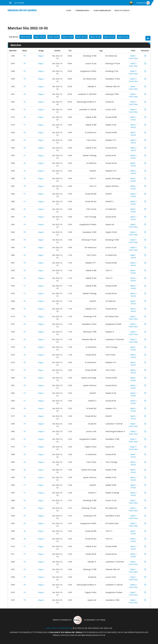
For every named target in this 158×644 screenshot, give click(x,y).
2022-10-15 (81, 37)
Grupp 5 (41, 224)
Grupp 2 (41, 71)
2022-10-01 (26, 37)
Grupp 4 (41, 102)
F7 (25, 125)
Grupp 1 (41, 56)
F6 (25, 132)
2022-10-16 (95, 37)
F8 (25, 117)
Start (69, 10)
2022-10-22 (109, 37)
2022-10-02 (40, 37)
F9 (25, 56)
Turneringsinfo (83, 10)
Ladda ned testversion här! (59, 628)
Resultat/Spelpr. (122, 10)
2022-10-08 (54, 37)
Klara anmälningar (102, 10)
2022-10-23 (123, 37)
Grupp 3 (41, 86)
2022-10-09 (67, 37)
